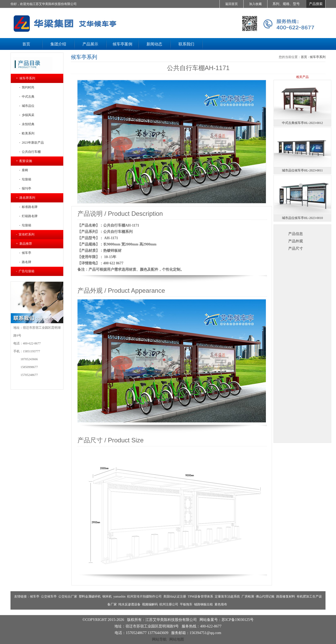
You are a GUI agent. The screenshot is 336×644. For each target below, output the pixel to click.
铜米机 (107, 596)
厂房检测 (248, 596)
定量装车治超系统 (227, 596)
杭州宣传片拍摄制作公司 (144, 596)
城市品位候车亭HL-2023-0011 (302, 170)
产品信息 (296, 234)
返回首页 (232, 4)
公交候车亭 (49, 596)
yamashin (119, 596)
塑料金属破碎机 (90, 596)
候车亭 (35, 596)
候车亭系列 (318, 57)
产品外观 (296, 241)
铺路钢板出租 (203, 604)
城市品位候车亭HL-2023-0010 (302, 218)
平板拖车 (186, 604)
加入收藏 (255, 4)
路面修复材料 (286, 596)
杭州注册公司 (169, 604)
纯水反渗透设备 (129, 604)
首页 (304, 57)
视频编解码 (150, 604)
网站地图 (177, 639)
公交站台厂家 (68, 596)
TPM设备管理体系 (200, 596)
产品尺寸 (296, 248)
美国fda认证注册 (175, 596)
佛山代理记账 (265, 596)
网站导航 (159, 639)
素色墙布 (221, 604)
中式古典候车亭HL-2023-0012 (302, 123)
